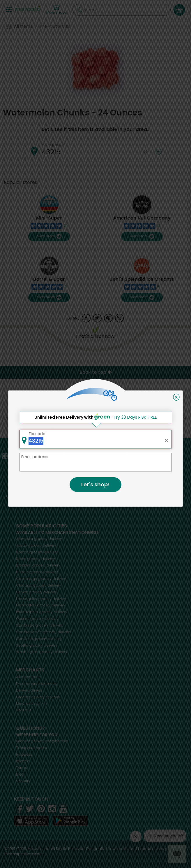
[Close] (176, 397)
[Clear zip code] (167, 439)
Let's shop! (95, 484)
